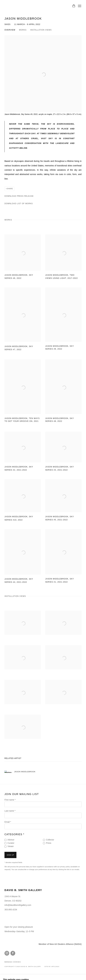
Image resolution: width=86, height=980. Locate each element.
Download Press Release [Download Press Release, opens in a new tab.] (19, 196)
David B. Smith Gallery (18, 6)
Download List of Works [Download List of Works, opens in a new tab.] (19, 204)
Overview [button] (10, 30)
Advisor (11, 840)
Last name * (10, 811)
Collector (50, 840)
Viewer (11, 846)
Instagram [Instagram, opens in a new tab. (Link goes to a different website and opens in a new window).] (7, 953)
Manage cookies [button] (13, 962)
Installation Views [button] (41, 30)
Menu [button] (79, 6)
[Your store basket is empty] (74, 6)
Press (49, 843)
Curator (11, 843)
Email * (8, 822)
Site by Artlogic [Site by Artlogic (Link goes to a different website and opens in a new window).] (52, 966)
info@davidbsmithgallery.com (18, 905)
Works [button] (23, 30)
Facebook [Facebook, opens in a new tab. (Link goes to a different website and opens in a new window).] (13, 953)
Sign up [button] (10, 855)
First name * (10, 800)
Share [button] (10, 189)
